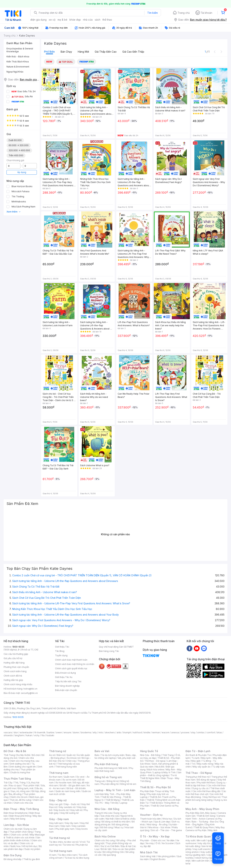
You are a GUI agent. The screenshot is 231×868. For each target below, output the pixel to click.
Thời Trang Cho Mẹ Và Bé (17, 755)
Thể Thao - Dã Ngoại (199, 773)
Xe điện (171, 840)
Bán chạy (66, 52)
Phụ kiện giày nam (65, 829)
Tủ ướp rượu (218, 767)
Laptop (124, 803)
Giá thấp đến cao (106, 52)
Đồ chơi (36, 755)
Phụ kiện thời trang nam (114, 770)
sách (98, 20)
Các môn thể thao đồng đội (206, 791)
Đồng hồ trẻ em (128, 784)
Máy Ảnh (213, 830)
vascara (8, 732)
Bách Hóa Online (105, 836)
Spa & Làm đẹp (162, 822)
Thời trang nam (59, 773)
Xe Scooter (168, 843)
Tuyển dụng (61, 655)
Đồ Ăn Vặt (106, 849)
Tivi (193, 764)
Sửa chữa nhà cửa (110, 816)
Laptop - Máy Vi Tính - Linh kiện (115, 790)
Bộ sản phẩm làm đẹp (23, 848)
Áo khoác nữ (73, 758)
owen (59, 732)
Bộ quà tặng (110, 855)
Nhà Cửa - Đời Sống (107, 809)
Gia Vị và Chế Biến (110, 846)
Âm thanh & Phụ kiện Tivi (198, 755)
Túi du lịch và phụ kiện (113, 755)
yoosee (185, 732)
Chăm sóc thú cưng (105, 840)
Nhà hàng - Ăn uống (157, 825)
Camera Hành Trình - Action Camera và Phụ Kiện (205, 819)
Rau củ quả (15, 785)
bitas (219, 732)
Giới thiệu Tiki (62, 647)
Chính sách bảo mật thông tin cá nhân (75, 664)
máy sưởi (190, 840)
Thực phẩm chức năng (21, 832)
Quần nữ (71, 755)
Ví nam (53, 855)
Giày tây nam (72, 823)
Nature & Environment (18, 67)
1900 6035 (18, 717)
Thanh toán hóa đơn (150, 819)
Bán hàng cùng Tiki (109, 651)
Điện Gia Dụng (13, 855)
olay (193, 732)
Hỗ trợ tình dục (30, 846)
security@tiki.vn (29, 693)
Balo (97, 755)
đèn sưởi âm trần (200, 861)
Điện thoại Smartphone (16, 813)
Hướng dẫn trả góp (13, 680)
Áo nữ (52, 755)
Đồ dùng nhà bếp (13, 859)
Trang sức (100, 781)
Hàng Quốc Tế (149, 751)
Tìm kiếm (152, 13)
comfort (211, 732)
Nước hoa (15, 846)
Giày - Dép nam (59, 819)
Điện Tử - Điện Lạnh (198, 751)
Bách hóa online (156, 770)
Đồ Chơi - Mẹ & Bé (15, 751)
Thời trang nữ (58, 751)
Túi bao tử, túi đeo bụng (77, 858)
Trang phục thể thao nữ (198, 777)
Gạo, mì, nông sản (20, 791)
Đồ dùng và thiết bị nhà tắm (116, 822)
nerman (156, 732)
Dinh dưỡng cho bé (20, 764)
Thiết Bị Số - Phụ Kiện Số (155, 787)
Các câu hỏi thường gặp (16, 654)
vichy (37, 735)
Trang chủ (184, 13)
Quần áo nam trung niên (68, 791)
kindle (147, 732)
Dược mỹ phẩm (32, 849)
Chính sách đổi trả (13, 676)
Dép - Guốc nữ (72, 804)
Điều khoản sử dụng (65, 673)
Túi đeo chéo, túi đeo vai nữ (64, 842)
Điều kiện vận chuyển (66, 690)
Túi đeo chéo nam (67, 855)
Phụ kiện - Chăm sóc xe (152, 840)
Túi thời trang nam (61, 851)
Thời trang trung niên (66, 767)
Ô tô (158, 843)
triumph (127, 732)
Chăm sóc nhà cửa (23, 803)
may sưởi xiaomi (202, 849)
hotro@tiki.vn (30, 689)
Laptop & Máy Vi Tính (164, 772)
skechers (110, 732)
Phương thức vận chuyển (16, 667)
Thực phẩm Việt (31, 785)
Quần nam (69, 777)
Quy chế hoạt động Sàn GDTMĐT (116, 647)
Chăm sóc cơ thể (19, 835)
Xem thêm (14, 212)
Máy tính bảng (18, 819)
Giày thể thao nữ (212, 797)
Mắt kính (123, 768)
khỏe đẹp (75, 20)
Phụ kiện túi (82, 845)
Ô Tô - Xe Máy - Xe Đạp (155, 836)
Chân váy (71, 761)
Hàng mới (83, 52)
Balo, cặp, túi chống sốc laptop (115, 757)
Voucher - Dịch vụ (151, 815)
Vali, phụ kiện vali (127, 758)
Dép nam (65, 826)
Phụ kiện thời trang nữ (106, 768)
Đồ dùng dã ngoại (206, 780)
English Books (158, 859)
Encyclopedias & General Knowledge (20, 50)
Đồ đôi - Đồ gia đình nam (72, 785)
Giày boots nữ (61, 810)
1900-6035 (18, 647)
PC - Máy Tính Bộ (109, 803)
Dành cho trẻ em (19, 797)
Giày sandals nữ (67, 807)
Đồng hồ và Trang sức (108, 777)
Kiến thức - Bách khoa (18, 57)
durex (76, 732)
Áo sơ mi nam (69, 780)
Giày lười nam (56, 823)
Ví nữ (82, 842)
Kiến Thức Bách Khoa (18, 62)
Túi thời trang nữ (59, 838)
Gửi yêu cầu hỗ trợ (13, 658)
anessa (175, 732)
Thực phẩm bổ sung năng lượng (206, 798)
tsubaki (50, 735)
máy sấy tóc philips (208, 843)
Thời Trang (168, 755)
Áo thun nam (56, 777)
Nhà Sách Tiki (149, 852)
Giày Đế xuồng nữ (69, 813)
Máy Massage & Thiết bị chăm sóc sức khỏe (24, 836)
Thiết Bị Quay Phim (204, 827)
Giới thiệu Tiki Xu (64, 677)
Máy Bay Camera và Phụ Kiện (205, 829)
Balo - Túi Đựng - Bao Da (205, 822)
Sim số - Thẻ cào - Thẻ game (166, 830)
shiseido (8, 735)
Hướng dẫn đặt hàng (14, 663)
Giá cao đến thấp (133, 52)
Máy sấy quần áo (201, 767)
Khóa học (167, 819)
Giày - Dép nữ (58, 800)
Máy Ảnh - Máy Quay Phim (202, 809)
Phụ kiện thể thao (206, 783)
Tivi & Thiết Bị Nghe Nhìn (158, 777)
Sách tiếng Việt (148, 856)
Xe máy (150, 843)
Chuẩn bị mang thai (20, 772)
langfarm (19, 735)
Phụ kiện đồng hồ (110, 784)
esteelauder (26, 732)
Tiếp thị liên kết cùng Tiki (68, 681)
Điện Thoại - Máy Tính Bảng (21, 809)
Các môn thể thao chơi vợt (206, 793)
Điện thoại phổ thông (20, 816)
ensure (67, 732)
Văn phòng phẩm (166, 856)
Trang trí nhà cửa (103, 813)
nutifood (137, 732)
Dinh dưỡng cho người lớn (23, 767)
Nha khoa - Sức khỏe (159, 827)
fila (43, 735)
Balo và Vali (102, 751)
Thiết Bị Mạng (112, 800)
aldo (119, 732)
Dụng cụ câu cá (200, 788)
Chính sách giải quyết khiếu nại (71, 668)
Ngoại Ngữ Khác (15, 72)
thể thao (107, 20)
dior (16, 732)
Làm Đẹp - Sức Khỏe (16, 825)
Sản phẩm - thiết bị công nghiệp (161, 774)
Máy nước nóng (205, 764)
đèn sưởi (201, 840)
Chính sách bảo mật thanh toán (71, 660)
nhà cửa (88, 20)
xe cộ (52, 20)
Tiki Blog (60, 651)
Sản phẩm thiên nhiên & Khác (22, 839)
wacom (166, 732)
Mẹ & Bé (160, 767)
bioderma (86, 732)
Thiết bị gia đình (32, 859)
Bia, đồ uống (15, 794)
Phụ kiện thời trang (106, 764)
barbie (51, 732)
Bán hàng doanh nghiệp (67, 686)
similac (201, 732)
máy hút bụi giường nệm (205, 853)
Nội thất (110, 819)
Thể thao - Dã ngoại (155, 761)
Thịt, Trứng (20, 783)
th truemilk (40, 732)
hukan (29, 735)
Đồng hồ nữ (113, 781)
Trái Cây (8, 783)
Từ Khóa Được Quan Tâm (201, 836)
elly (95, 732)
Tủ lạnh (196, 758)
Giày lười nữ (76, 810)
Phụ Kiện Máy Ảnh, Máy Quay (201, 813)
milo (101, 732)
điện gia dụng (38, 20)
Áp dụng (22, 172)
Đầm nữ (61, 755)
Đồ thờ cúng (107, 827)
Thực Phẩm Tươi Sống (17, 779)
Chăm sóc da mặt (13, 829)
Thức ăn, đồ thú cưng (20, 800)
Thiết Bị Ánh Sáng (206, 816)
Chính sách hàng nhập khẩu (18, 684)
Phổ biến (49, 52)
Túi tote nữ (68, 845)
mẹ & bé (62, 20)
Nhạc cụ (119, 827)
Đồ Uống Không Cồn (113, 852)
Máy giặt (196, 761)
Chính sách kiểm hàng (15, 671)
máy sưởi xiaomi (209, 852)
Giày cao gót (56, 804)
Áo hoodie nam (63, 783)
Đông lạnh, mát (26, 788)
